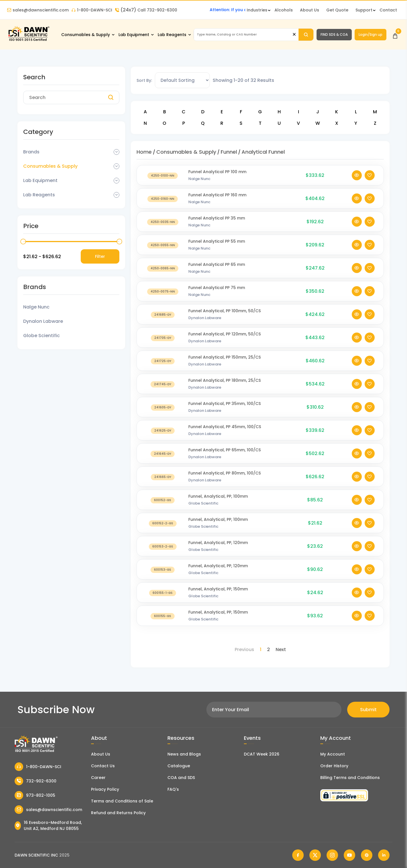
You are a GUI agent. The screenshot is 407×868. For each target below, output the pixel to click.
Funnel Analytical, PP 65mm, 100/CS (225, 456)
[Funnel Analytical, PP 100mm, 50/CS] (163, 321)
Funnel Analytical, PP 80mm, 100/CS (225, 480)
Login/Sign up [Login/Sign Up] (371, 34)
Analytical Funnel (263, 152)
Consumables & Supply (86, 35)
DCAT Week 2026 (262, 754)
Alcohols (284, 10)
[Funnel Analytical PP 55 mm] (163, 251)
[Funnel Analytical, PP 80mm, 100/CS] (163, 483)
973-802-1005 (35, 795)
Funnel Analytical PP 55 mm (217, 248)
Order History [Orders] (334, 766)
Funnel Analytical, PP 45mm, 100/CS (225, 433)
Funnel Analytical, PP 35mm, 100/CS (225, 410)
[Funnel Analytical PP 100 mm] (163, 182)
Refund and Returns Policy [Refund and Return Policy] (118, 813)
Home (144, 152)
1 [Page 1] (261, 649)
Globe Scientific (203, 510)
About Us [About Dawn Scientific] (310, 10)
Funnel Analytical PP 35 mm (217, 225)
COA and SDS (181, 778)
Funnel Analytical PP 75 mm (217, 294)
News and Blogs (184, 754)
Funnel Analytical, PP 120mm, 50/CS (225, 341)
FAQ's (173, 789)
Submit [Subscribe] (368, 710)
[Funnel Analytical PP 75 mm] (163, 298)
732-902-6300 (35, 781)
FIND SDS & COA (334, 34)
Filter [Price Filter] (100, 256)
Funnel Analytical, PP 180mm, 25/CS (225, 387)
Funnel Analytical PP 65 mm (217, 271)
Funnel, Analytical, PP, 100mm (218, 503)
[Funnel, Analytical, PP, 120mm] (163, 553)
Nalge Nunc (199, 185)
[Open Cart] (395, 34)
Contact (388, 10)
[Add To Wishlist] (370, 182)
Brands (31, 152)
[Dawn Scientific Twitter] (315, 855)
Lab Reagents (172, 35)
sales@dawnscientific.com (38, 10)
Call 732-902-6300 (146, 10)
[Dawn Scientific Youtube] (349, 855)
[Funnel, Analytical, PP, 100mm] (163, 506)
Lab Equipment (134, 35)
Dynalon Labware (205, 324)
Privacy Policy (105, 789)
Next (281, 649)
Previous (244, 649)
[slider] (23, 242)
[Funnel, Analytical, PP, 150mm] (163, 599)
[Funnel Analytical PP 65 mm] (163, 275)
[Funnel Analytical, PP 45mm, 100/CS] (163, 437)
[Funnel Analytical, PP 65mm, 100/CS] (163, 460)
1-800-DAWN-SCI (92, 10)
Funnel (229, 152)
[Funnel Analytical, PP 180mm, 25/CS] (163, 390)
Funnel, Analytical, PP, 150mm (218, 596)
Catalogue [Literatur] (179, 766)
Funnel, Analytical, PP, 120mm (218, 549)
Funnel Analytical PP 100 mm (217, 178)
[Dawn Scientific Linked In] (384, 855)
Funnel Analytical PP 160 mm (217, 201)
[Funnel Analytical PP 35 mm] (163, 228)
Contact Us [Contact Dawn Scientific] (103, 766)
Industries (257, 10)
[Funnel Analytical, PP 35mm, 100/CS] (163, 414)
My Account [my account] (333, 754)
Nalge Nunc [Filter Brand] (36, 307)
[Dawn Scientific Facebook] (298, 855)
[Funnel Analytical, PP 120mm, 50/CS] (163, 344)
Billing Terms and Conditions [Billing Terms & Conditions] (350, 778)
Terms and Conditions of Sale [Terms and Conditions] (122, 801)
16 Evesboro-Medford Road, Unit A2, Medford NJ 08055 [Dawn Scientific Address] (48, 826)
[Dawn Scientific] (29, 40)
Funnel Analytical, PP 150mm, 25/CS (225, 364)
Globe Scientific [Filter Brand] (42, 336)
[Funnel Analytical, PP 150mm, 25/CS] (163, 367)
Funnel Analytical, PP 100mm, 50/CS (225, 317)
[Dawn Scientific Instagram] (332, 855)
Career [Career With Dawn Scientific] (98, 778)
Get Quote (337, 10)
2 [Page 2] (268, 649)
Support (364, 10)
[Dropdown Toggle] (116, 152)
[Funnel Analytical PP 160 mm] (163, 205)
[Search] (306, 35)
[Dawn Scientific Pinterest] (367, 855)
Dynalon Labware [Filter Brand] (43, 321)
